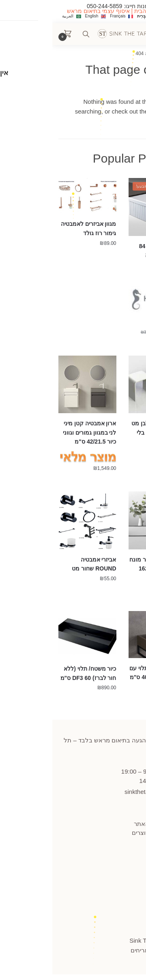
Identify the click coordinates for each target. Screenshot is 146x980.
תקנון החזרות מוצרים (107, 833)
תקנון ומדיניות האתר (108, 824)
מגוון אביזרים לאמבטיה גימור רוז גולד (36, 228)
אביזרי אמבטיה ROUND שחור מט (42, 564)
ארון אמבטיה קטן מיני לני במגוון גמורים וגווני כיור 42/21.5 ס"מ (37, 432)
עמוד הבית (123, 54)
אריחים (87, 950)
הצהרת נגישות (115, 864)
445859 (117, 760)
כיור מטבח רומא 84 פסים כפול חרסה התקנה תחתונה (110, 255)
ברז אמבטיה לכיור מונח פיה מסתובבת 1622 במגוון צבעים (105, 569)
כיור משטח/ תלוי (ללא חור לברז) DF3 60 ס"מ (36, 673)
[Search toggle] (34, 34)
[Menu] (122, 34)
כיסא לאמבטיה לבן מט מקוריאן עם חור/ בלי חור (106, 432)
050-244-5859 (52, 6)
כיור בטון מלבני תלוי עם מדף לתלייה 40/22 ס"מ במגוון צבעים (105, 677)
